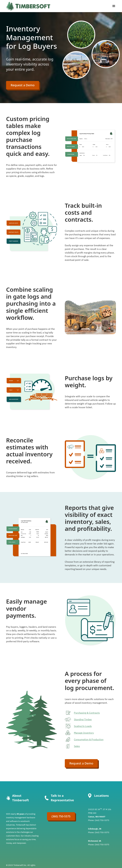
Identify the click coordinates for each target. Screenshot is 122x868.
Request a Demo (23, 85)
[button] (113, 6)
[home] (28, 6)
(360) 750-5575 (61, 816)
